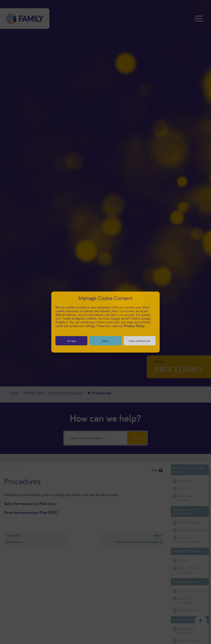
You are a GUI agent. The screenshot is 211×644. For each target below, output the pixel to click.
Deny (105, 341)
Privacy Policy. (135, 326)
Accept (72, 341)
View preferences (139, 341)
